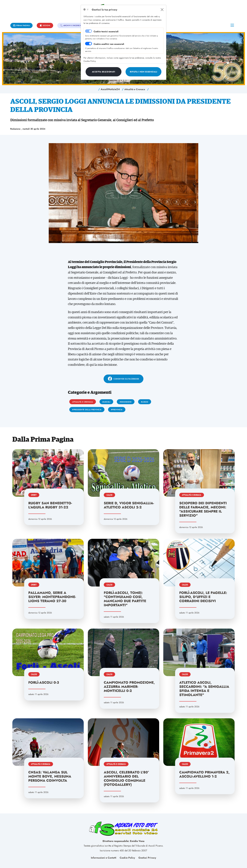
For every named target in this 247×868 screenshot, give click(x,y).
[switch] (89, 44)
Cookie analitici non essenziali (109, 44)
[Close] (162, 10)
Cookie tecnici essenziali (106, 31)
